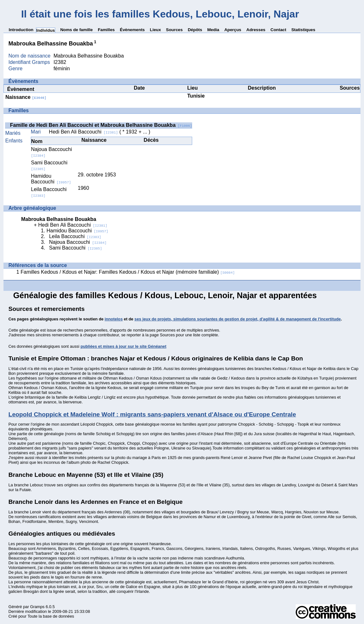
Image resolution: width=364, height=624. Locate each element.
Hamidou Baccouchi (51, 179)
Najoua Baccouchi (78, 242)
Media (213, 30)
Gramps (37, 607)
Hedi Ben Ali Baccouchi (83, 132)
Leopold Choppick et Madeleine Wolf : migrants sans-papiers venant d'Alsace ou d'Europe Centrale (152, 414)
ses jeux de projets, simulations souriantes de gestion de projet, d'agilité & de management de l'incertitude (238, 319)
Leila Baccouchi (75, 236)
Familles (106, 30)
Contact (279, 30)
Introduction (21, 30)
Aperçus (233, 30)
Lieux (155, 30)
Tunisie (196, 96)
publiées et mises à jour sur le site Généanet (123, 346)
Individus (46, 30)
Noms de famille (77, 30)
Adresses (256, 30)
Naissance (26, 97)
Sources (175, 30)
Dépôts (195, 30)
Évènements (132, 30)
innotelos (114, 319)
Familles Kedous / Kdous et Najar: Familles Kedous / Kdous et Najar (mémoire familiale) (128, 272)
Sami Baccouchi (75, 248)
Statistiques (303, 30)
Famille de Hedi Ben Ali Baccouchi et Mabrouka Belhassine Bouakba (101, 125)
